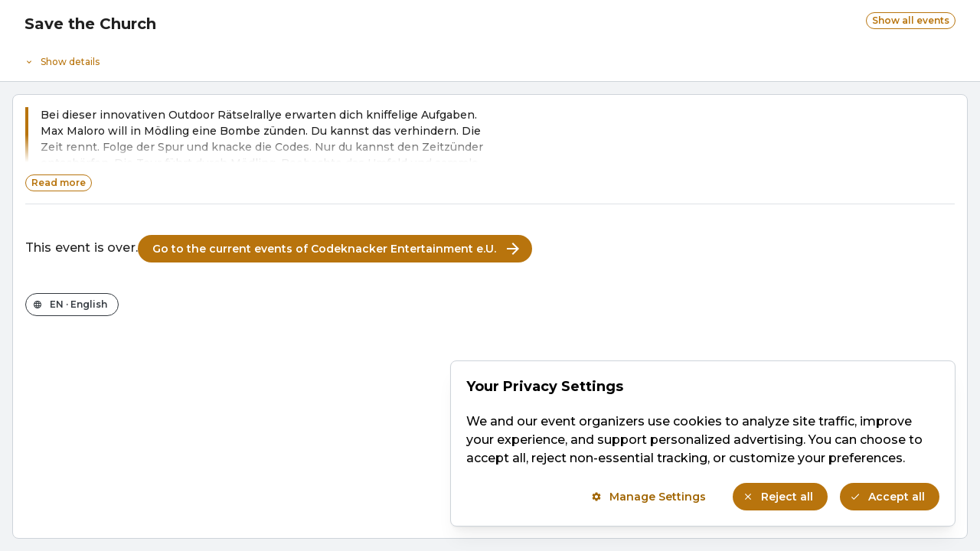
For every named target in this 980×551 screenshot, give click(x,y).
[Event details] (490, 58)
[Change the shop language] (72, 305)
